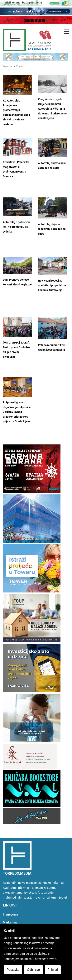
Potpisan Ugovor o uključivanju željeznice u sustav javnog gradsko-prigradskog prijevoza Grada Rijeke (17, 412)
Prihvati (53, 970)
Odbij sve (34, 970)
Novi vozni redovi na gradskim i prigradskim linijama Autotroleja (52, 285)
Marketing (10, 922)
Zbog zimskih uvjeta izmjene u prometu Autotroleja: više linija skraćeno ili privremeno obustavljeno (52, 109)
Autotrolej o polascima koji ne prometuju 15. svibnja (17, 227)
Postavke (13, 970)
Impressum (11, 915)
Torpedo (7, 66)
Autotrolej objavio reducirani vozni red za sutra (52, 229)
